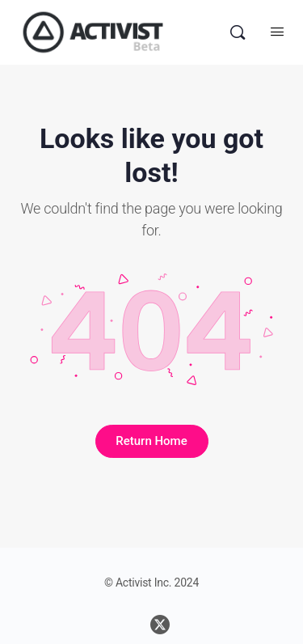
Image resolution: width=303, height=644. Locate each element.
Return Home (151, 441)
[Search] (238, 32)
